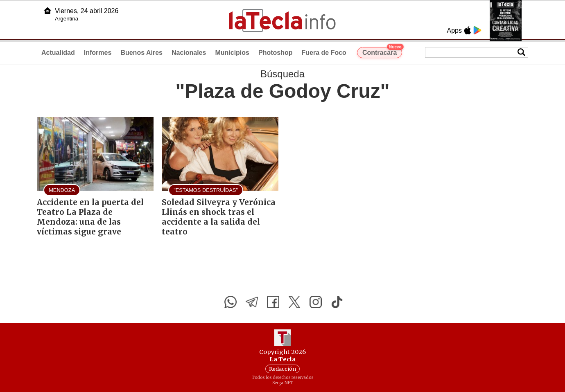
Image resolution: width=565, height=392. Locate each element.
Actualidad (58, 53)
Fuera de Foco (324, 53)
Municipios (232, 53)
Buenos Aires (141, 53)
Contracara (382, 52)
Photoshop (276, 53)
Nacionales (189, 53)
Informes (98, 53)
